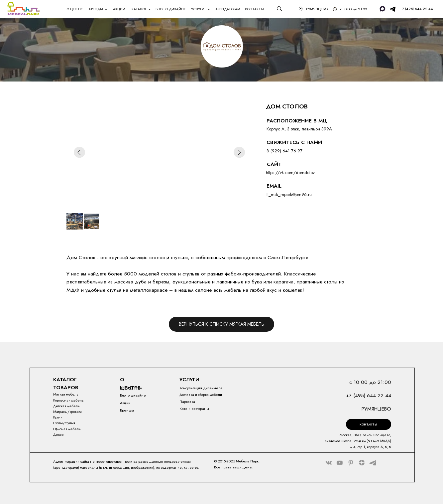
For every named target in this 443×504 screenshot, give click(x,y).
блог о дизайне (171, 9)
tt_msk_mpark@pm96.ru (289, 194)
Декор (58, 434)
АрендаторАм (228, 9)
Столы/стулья (64, 423)
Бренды (96, 9)
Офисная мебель (67, 429)
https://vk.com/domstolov (290, 172)
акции (119, 9)
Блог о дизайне (133, 395)
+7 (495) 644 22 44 (416, 9)
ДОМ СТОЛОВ (287, 106)
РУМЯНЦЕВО (317, 9)
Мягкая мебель (66, 394)
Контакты (254, 9)
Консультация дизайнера (201, 388)
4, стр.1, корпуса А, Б (370, 447)
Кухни (58, 417)
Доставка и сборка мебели (201, 395)
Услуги (198, 9)
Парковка (187, 402)
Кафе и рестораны (194, 409)
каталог (139, 9)
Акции (125, 403)
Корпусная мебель (68, 400)
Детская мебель (66, 406)
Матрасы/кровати (67, 412)
